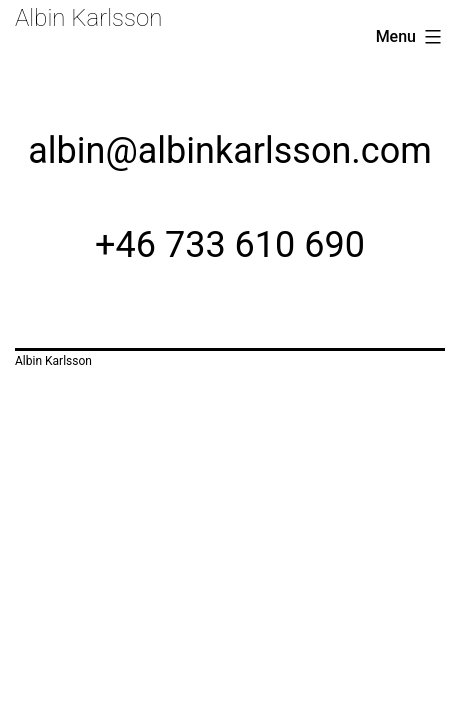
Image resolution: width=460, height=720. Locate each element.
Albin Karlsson (88, 18)
